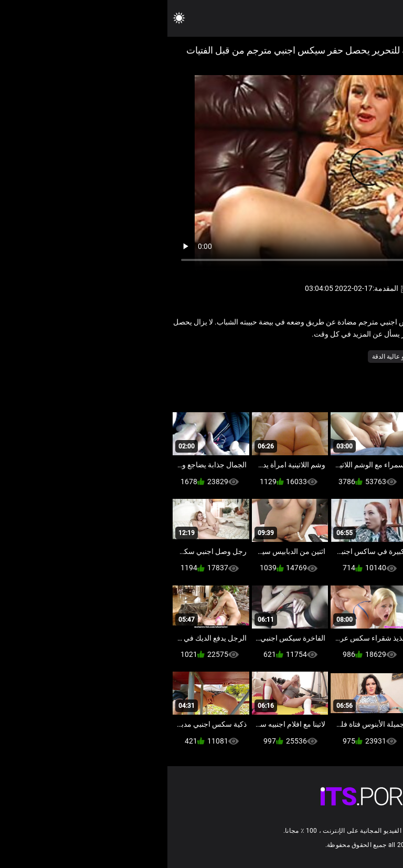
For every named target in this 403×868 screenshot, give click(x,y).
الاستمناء (351, 357)
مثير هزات (288, 357)
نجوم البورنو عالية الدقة (235, 357)
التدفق (320, 357)
